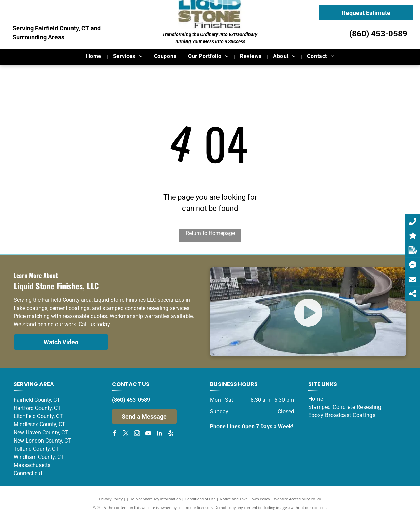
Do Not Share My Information (155, 499)
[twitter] (126, 434)
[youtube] (148, 434)
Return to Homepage (210, 233)
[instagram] (137, 434)
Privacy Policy (111, 499)
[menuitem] (94, 56)
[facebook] (115, 434)
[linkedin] (160, 434)
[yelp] (171, 434)
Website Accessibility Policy (297, 499)
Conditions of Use (200, 499)
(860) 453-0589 (378, 34)
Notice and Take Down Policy (245, 499)
